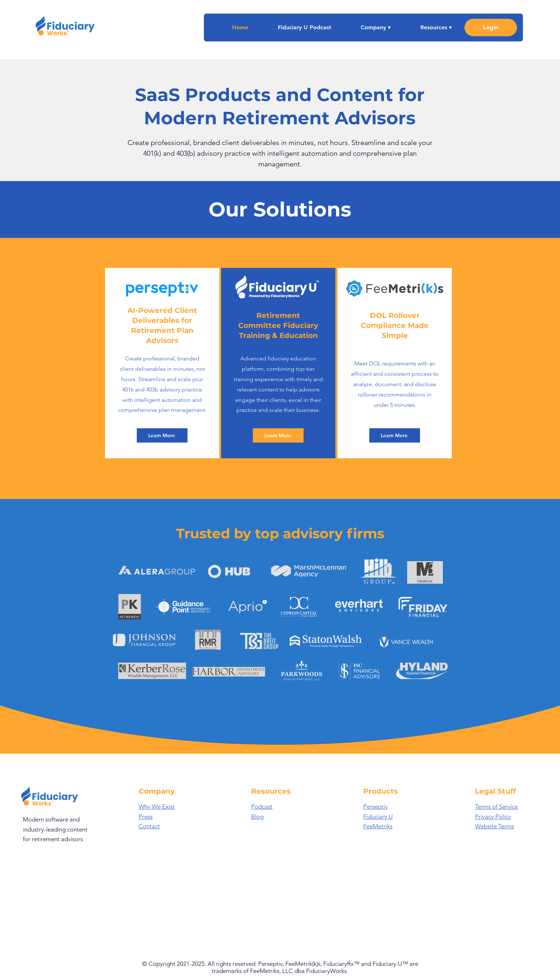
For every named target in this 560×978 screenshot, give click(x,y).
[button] (366, 27)
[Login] (491, 28)
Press (146, 817)
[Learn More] (162, 435)
